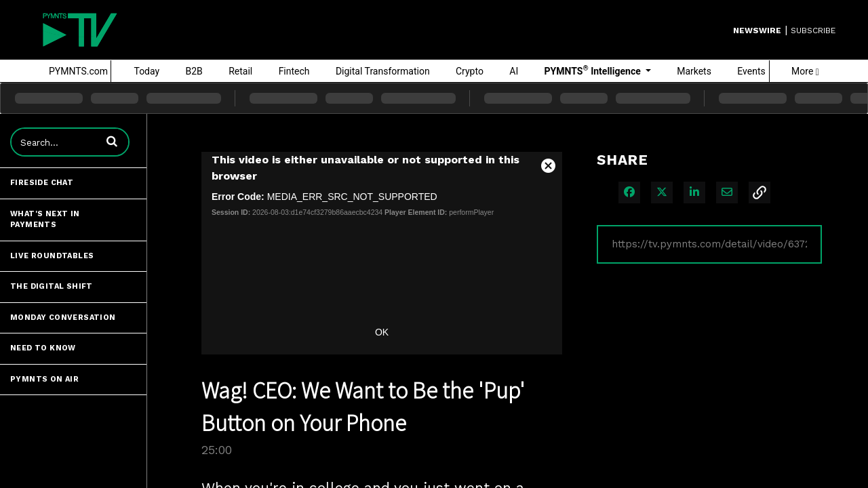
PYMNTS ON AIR (44, 379)
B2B (194, 71)
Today (146, 71)
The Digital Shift (52, 286)
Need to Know (43, 348)
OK (382, 332)
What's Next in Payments (45, 220)
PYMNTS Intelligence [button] (594, 70)
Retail (240, 71)
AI (514, 71)
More (805, 71)
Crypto (470, 71)
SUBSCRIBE (813, 30)
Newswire (757, 30)
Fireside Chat (42, 183)
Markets (694, 71)
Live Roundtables (52, 256)
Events (751, 71)
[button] (112, 141)
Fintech (294, 71)
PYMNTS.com (78, 71)
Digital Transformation (383, 71)
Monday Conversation (63, 318)
